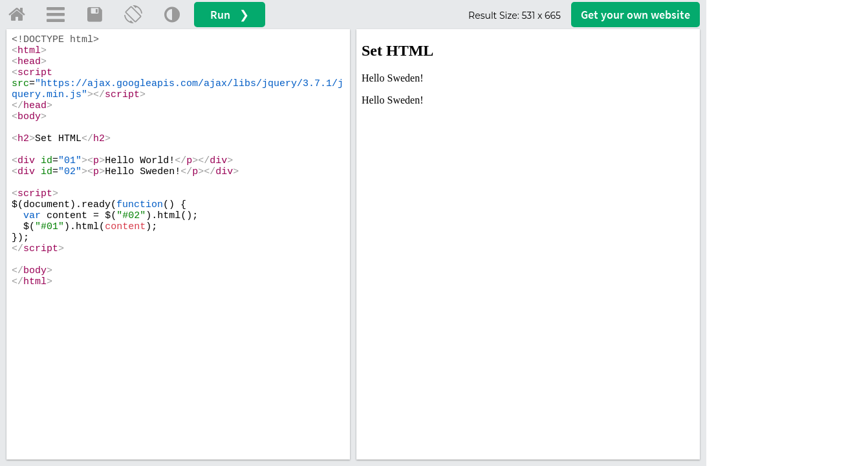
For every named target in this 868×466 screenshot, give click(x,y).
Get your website (635, 15)
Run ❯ (230, 15)
